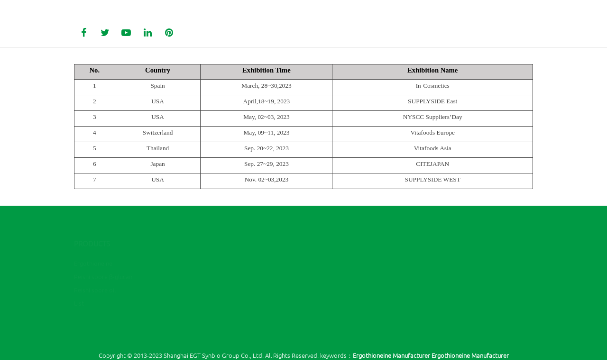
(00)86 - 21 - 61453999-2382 (359, 244)
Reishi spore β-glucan (103, 257)
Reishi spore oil (95, 270)
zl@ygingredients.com (353, 258)
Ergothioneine (93, 244)
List (79, 284)
